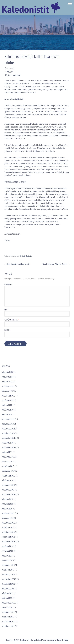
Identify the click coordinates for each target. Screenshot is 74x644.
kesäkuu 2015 (8, 518)
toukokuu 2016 (8, 485)
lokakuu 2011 (8, 593)
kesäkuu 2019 (8, 424)
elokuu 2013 (7, 556)
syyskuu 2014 (7, 546)
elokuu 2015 (7, 509)
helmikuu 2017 (8, 471)
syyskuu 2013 (7, 551)
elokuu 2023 (7, 382)
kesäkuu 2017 (8, 462)
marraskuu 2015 (9, 494)
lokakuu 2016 (8, 480)
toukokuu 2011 (8, 612)
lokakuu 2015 (8, 499)
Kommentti (8, 284)
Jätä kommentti (14, 75)
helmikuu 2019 (8, 433)
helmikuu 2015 (8, 532)
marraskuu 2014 (9, 542)
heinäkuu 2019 (8, 419)
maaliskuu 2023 (9, 396)
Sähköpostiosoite (11, 320)
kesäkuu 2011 (8, 607)
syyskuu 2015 (7, 504)
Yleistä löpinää (26, 256)
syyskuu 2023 (7, 377)
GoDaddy (65, 640)
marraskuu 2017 (9, 447)
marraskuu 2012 (9, 579)
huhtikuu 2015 (8, 527)
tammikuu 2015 (9, 537)
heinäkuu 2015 (8, 513)
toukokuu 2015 (8, 523)
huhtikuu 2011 (8, 617)
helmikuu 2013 (8, 574)
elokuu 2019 (7, 414)
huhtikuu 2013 (8, 570)
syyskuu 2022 (7, 400)
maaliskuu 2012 (9, 584)
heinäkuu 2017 (8, 457)
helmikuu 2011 (8, 626)
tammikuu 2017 (9, 476)
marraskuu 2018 (9, 438)
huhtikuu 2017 (8, 466)
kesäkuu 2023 (8, 391)
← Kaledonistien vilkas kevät (17, 264)
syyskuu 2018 (7, 443)
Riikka (10, 72)
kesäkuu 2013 (8, 560)
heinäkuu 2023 (8, 386)
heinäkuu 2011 (8, 603)
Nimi (6, 310)
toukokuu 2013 (8, 565)
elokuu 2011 (7, 598)
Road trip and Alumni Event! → (56, 264)
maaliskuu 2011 (9, 622)
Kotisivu (7, 330)
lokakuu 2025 (8, 372)
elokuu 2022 (7, 405)
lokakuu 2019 (8, 410)
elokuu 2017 (7, 452)
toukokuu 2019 (8, 429)
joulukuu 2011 (8, 589)
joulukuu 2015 (8, 490)
